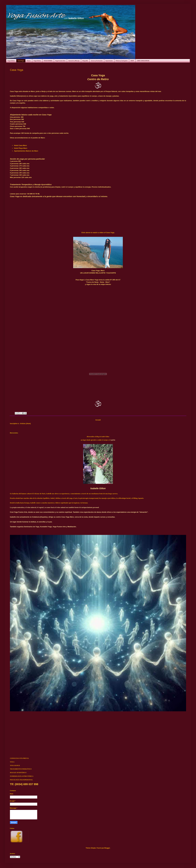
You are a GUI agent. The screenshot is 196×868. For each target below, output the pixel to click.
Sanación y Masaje (74, 61)
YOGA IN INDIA (48, 61)
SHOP (132, 61)
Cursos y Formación (97, 61)
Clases (29, 61)
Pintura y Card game (122, 61)
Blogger (107, 848)
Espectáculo (109, 61)
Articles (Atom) (25, 424)
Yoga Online (11, 61)
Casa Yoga (21, 61)
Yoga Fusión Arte (60, 61)
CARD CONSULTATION (143, 61)
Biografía (85, 61)
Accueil (98, 420)
